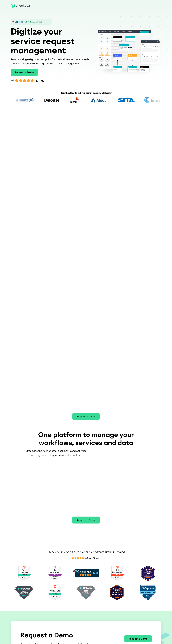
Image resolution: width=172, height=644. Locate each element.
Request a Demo (24, 72)
